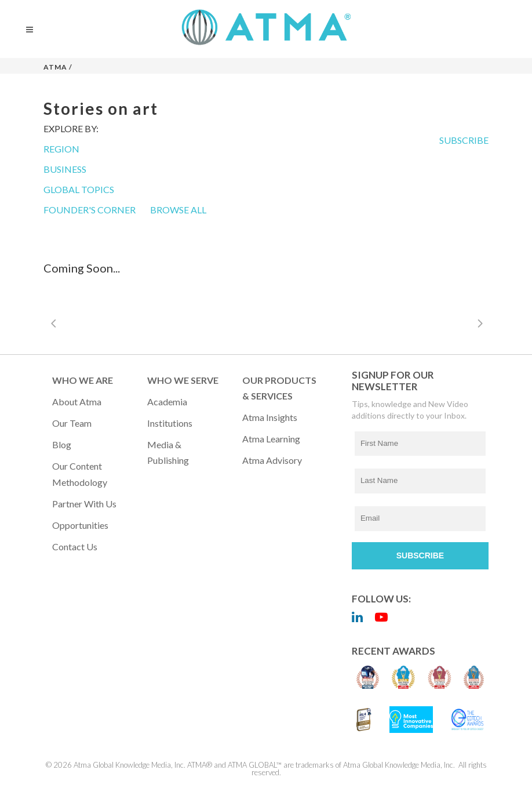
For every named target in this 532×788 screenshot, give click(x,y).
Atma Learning (271, 439)
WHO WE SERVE (183, 380)
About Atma (77, 402)
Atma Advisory (272, 460)
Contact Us (75, 546)
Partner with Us (84, 504)
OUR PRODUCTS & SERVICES (279, 388)
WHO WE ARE (83, 380)
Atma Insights (270, 417)
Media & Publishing (168, 452)
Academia (167, 402)
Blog (62, 444)
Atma (55, 67)
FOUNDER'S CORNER (90, 210)
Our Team (72, 423)
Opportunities (80, 525)
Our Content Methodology (80, 474)
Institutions (170, 423)
